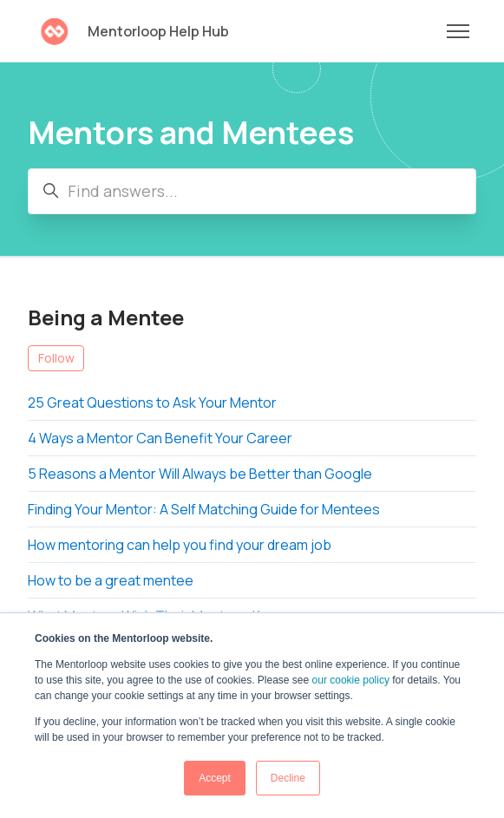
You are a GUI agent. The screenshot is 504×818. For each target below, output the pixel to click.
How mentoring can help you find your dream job (180, 545)
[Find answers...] (252, 191)
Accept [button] (215, 778)
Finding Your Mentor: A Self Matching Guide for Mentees (204, 509)
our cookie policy (351, 680)
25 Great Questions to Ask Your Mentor (152, 402)
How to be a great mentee (111, 580)
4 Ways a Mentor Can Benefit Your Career (160, 438)
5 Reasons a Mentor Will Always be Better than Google (200, 474)
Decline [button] (288, 778)
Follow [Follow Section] (56, 358)
